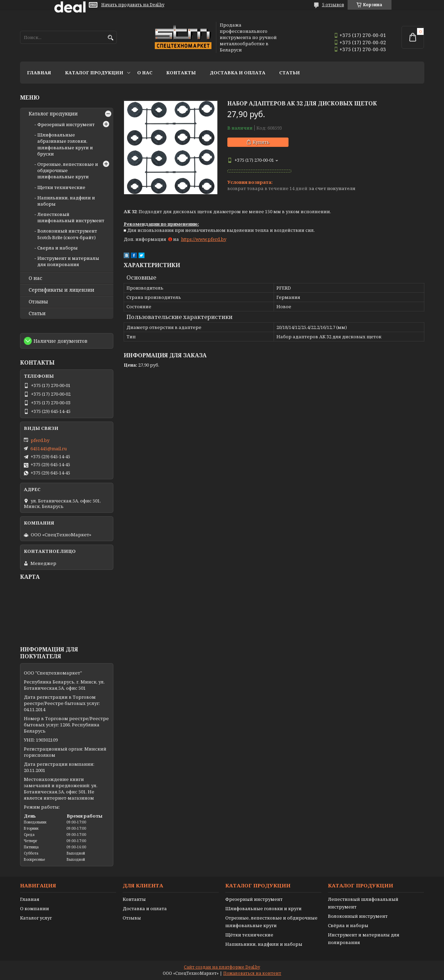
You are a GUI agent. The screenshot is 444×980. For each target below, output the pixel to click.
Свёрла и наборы (348, 925)
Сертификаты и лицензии (62, 290)
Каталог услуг (36, 918)
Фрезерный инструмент (66, 124)
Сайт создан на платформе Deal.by (222, 967)
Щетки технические (61, 187)
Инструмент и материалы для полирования (68, 261)
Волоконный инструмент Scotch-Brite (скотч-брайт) (67, 234)
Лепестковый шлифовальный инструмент (71, 217)
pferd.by (40, 440)
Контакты (181, 73)
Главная (39, 73)
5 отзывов (333, 5)
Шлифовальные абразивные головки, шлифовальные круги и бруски (65, 144)
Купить (261, 142)
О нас (145, 73)
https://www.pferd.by (204, 239)
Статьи (290, 73)
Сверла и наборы (58, 248)
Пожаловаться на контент (252, 973)
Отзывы (38, 302)
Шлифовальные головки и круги (263, 908)
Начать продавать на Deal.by (133, 5)
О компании (35, 908)
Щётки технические (249, 935)
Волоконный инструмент (358, 916)
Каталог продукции (94, 73)
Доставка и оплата (238, 73)
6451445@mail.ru (49, 449)
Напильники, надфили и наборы (264, 944)
